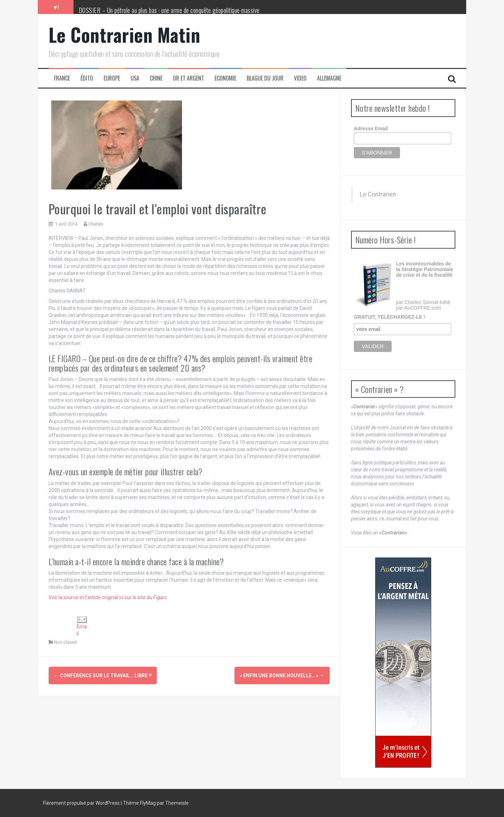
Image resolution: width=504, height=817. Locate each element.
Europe (112, 78)
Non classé (65, 642)
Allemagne (329, 78)
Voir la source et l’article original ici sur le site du (108, 597)
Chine (156, 78)
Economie (225, 78)
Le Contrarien (378, 194)
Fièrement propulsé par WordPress (82, 803)
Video (300, 78)
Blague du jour (265, 78)
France (62, 78)
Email (82, 626)
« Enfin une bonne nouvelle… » (282, 676)
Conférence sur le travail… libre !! (103, 676)
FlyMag (148, 803)
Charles (96, 224)
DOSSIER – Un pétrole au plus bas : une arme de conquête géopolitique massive (169, 10)
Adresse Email (371, 129)
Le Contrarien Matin (125, 34)
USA (135, 78)
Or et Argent (188, 78)
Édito (87, 78)
